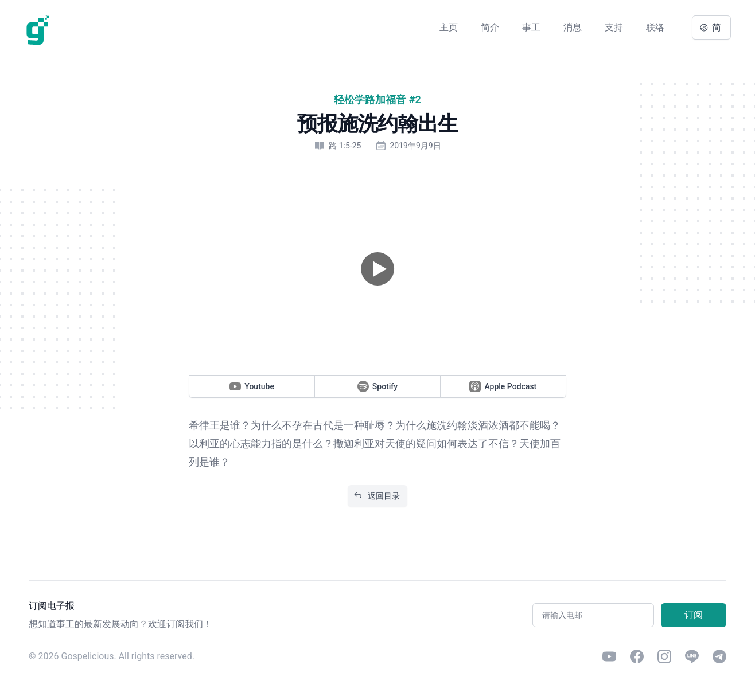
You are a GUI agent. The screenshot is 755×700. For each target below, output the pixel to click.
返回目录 (377, 496)
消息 (573, 27)
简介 (490, 27)
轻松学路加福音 (370, 99)
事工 (531, 27)
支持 (614, 27)
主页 (449, 27)
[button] (377, 269)
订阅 (694, 615)
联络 (655, 27)
